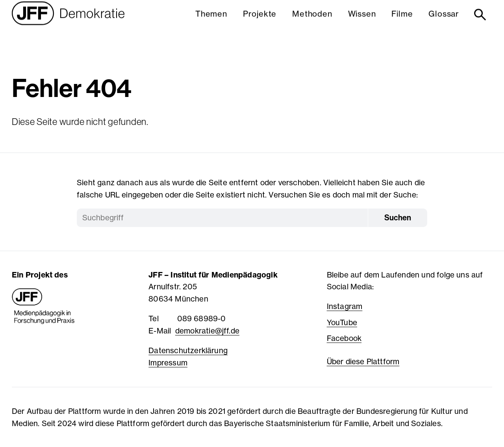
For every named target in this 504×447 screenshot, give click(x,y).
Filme (402, 21)
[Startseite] (68, 22)
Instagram (345, 306)
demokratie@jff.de (207, 331)
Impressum (168, 363)
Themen (211, 21)
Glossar (444, 21)
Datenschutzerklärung (188, 350)
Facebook (344, 338)
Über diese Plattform (363, 361)
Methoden (312, 21)
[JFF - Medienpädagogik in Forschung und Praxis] (43, 306)
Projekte (260, 21)
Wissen (362, 21)
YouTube (342, 322)
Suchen (398, 218)
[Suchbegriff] (222, 218)
